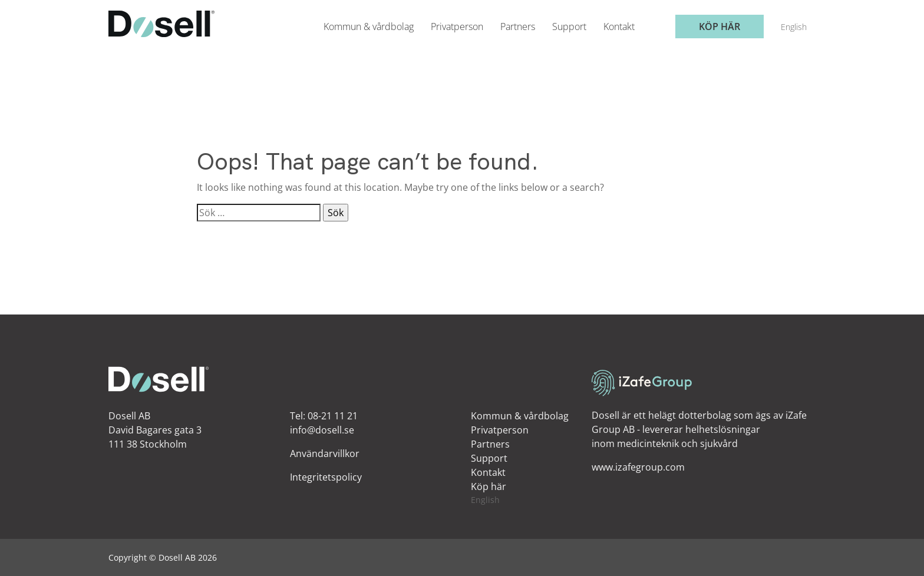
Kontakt (619, 27)
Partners (518, 27)
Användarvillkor (325, 453)
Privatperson (457, 27)
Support (569, 27)
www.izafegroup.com (638, 467)
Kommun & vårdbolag (369, 27)
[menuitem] (794, 27)
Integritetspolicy (326, 477)
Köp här (720, 27)
